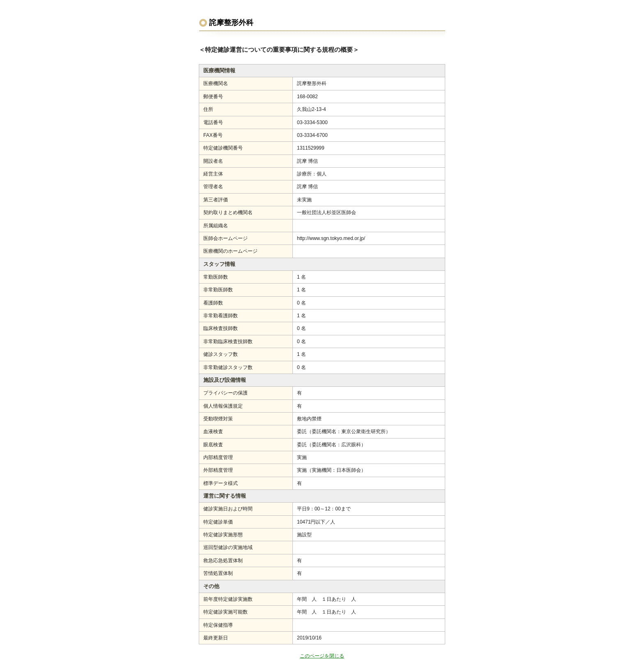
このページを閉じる (322, 656)
